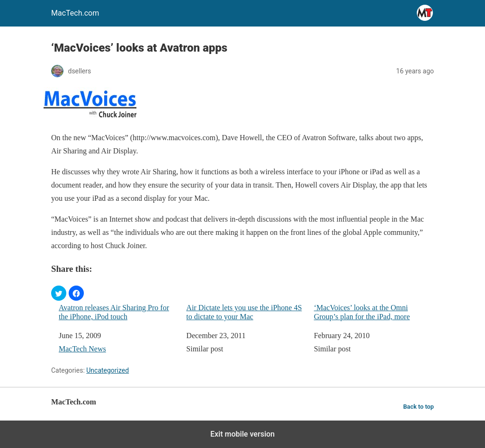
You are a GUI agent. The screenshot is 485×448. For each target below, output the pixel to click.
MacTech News (82, 349)
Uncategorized (108, 370)
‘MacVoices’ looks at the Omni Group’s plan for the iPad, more (362, 312)
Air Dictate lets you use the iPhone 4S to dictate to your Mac (244, 312)
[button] (59, 293)
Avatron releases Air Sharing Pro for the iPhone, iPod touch (114, 312)
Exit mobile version (242, 434)
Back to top (418, 407)
